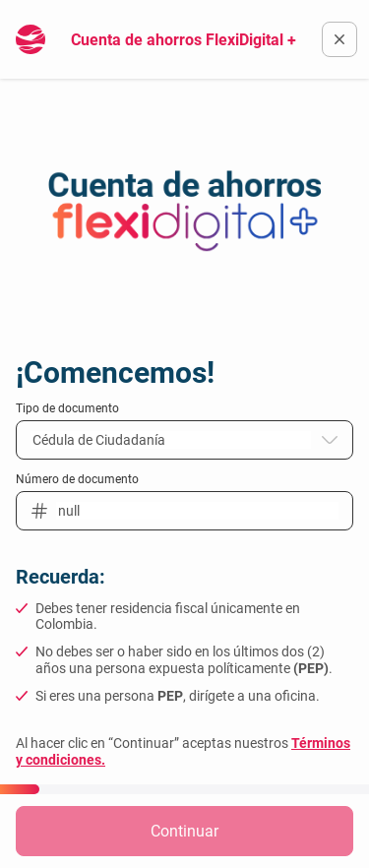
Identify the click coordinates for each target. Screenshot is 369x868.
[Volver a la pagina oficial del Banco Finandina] (339, 39)
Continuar (184, 831)
